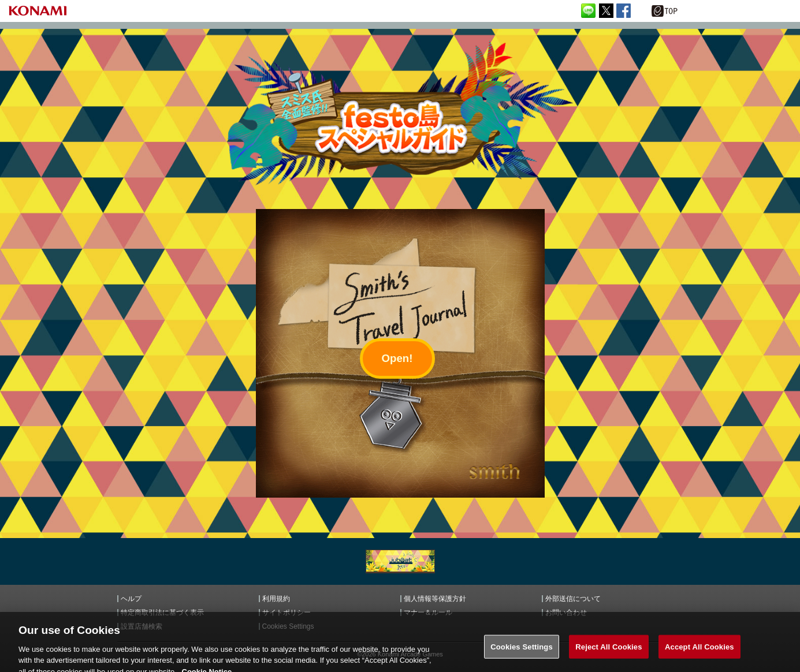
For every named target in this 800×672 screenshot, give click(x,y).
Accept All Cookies (699, 650)
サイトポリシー (286, 613)
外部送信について (573, 599)
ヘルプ (131, 599)
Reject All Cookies (609, 650)
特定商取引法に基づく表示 (162, 613)
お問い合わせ (566, 613)
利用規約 (276, 599)
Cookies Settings (522, 650)
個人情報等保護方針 (435, 599)
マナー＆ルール (428, 613)
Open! (397, 358)
